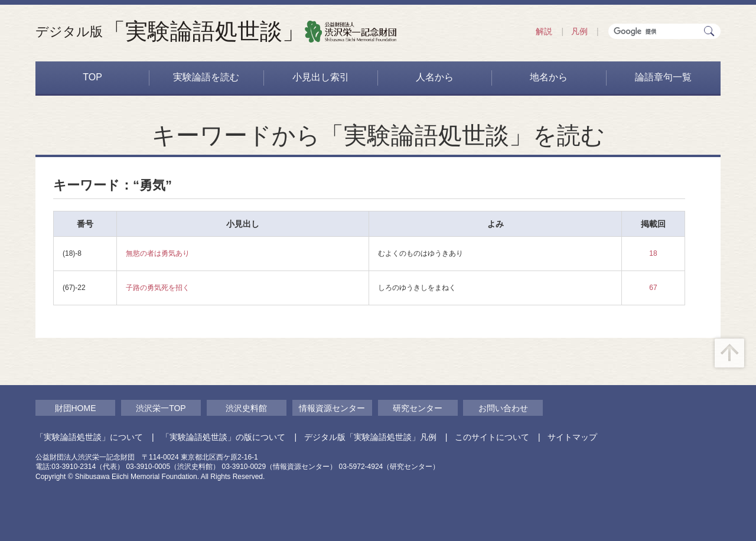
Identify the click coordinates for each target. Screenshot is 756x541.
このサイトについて (492, 437)
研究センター (418, 408)
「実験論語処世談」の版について (223, 437)
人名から (435, 77)
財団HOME (76, 408)
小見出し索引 (321, 77)
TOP (92, 77)
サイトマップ (572, 437)
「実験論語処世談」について (89, 437)
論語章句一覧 (663, 77)
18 (653, 253)
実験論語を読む (206, 77)
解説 (544, 31)
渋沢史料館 (246, 408)
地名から (549, 77)
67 (653, 288)
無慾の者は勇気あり (158, 253)
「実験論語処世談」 (170, 31)
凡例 (579, 31)
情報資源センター (332, 408)
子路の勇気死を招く (158, 288)
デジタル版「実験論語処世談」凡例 (370, 437)
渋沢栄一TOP (161, 408)
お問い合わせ (503, 408)
